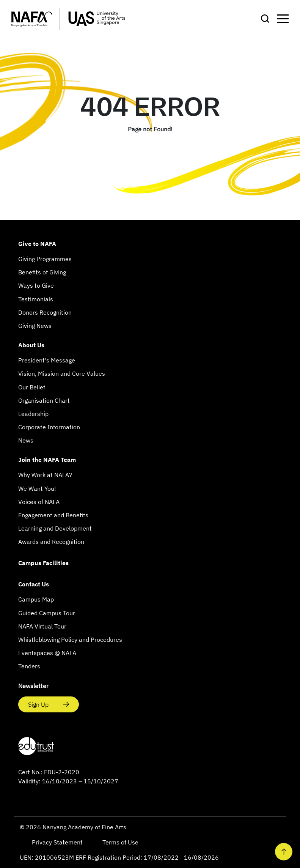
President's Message (47, 360)
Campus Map (36, 599)
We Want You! (37, 488)
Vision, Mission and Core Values (62, 373)
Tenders (29, 666)
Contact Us (34, 584)
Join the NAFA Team (47, 460)
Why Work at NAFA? (45, 475)
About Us (31, 345)
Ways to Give (36, 285)
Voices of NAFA (39, 502)
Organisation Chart (44, 400)
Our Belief (32, 387)
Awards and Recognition (51, 542)
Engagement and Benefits (53, 515)
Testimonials (36, 299)
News (26, 440)
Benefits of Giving (42, 272)
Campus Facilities (43, 563)
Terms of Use (120, 842)
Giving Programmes (45, 259)
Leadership (33, 414)
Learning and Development (55, 528)
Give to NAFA (37, 244)
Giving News (35, 326)
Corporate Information (49, 427)
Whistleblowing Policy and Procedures (70, 640)
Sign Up (39, 704)
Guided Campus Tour (47, 613)
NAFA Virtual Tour (42, 626)
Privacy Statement (58, 842)
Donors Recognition (45, 312)
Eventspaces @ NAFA (47, 653)
